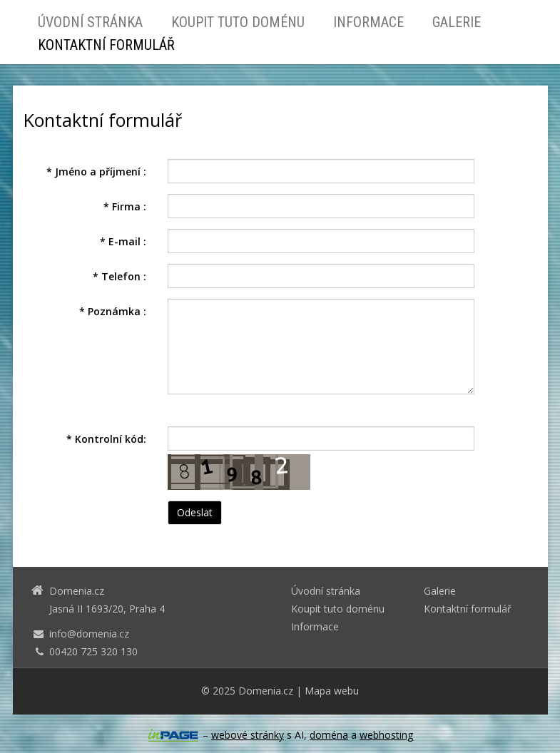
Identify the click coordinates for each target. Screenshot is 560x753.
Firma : (125, 206)
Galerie (457, 22)
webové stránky (248, 735)
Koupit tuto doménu (238, 22)
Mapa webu (332, 691)
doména (329, 735)
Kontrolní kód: (106, 439)
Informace (368, 22)
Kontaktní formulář (106, 45)
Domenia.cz (266, 691)
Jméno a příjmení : (96, 171)
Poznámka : (113, 311)
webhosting (386, 735)
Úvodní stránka (90, 22)
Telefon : (119, 276)
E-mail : (123, 241)
